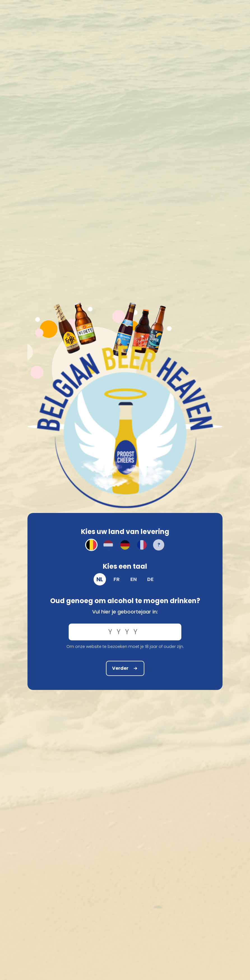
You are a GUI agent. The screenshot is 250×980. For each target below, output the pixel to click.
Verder (125, 668)
